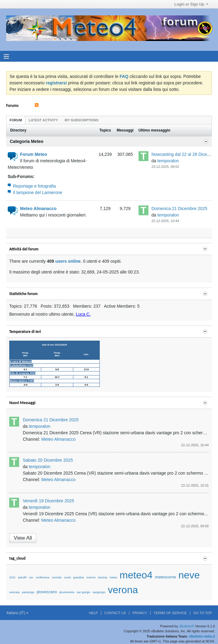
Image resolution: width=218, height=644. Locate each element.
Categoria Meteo (27, 141)
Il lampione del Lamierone (38, 192)
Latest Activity (43, 120)
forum (16, 120)
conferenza (43, 577)
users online (68, 261)
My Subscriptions (82, 120)
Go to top (203, 613)
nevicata (14, 592)
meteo (113, 577)
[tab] (16, 120)
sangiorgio (99, 592)
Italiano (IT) (17, 613)
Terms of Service (170, 613)
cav (31, 577)
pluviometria (67, 592)
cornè (68, 577)
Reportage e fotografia (34, 186)
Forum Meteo (34, 154)
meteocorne (166, 577)
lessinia (103, 577)
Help (93, 613)
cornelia (57, 577)
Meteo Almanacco (38, 209)
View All (23, 538)
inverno (91, 577)
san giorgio (83, 592)
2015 (12, 577)
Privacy (140, 613)
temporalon (168, 161)
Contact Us (115, 613)
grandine (79, 577)
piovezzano (47, 592)
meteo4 (136, 575)
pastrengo (28, 592)
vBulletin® (187, 626)
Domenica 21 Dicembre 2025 (179, 209)
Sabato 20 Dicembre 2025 (48, 460)
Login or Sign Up (191, 4)
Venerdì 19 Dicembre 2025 (48, 501)
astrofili (22, 577)
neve (189, 575)
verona (123, 590)
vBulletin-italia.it (202, 636)
